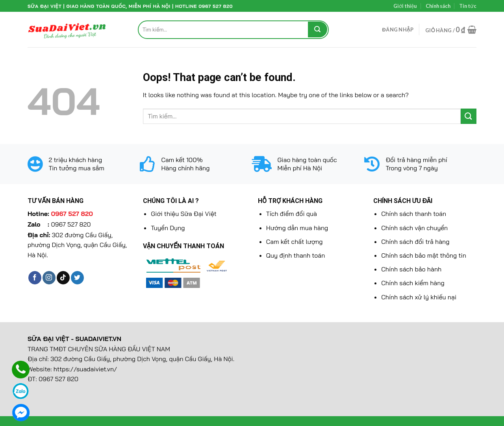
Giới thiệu (405, 6)
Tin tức (468, 6)
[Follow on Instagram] (49, 278)
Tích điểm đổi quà (292, 214)
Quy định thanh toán (296, 255)
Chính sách (438, 6)
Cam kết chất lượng (295, 242)
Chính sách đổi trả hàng (415, 242)
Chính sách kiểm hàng (413, 283)
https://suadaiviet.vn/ (85, 369)
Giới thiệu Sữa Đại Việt (183, 214)
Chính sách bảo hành (411, 269)
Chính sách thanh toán (414, 214)
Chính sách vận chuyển (414, 228)
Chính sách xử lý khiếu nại (419, 297)
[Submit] (318, 30)
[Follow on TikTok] (63, 278)
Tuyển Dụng (168, 228)
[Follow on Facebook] (35, 278)
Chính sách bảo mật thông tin (424, 255)
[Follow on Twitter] (77, 278)
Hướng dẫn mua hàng (297, 228)
